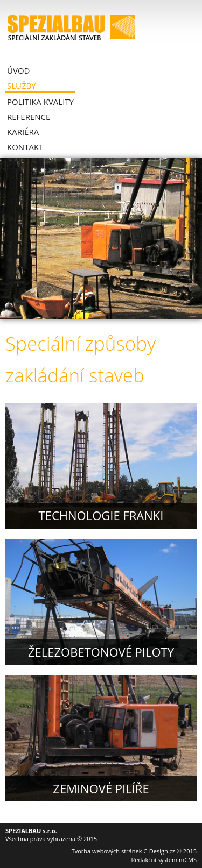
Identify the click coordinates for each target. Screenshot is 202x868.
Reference (29, 117)
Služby (22, 86)
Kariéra (23, 132)
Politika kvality (40, 102)
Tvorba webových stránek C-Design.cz (123, 851)
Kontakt (25, 147)
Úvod (18, 70)
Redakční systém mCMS (164, 860)
